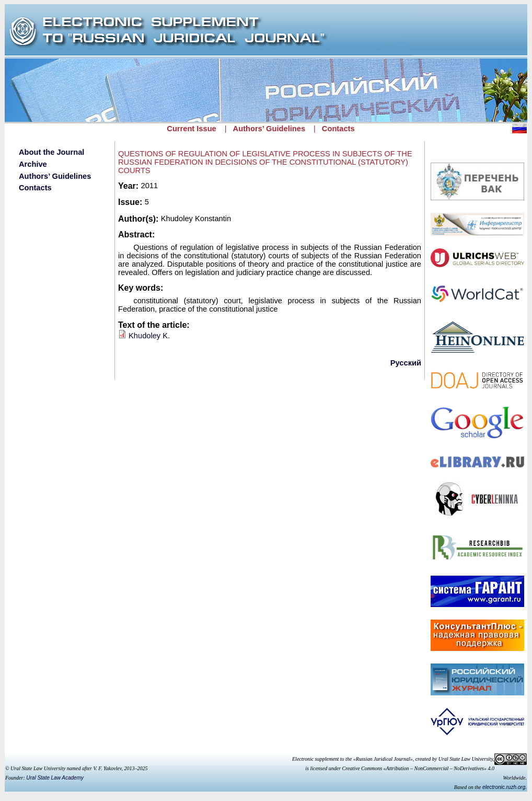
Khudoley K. (149, 336)
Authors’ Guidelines (269, 129)
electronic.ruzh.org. (505, 787)
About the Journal (51, 152)
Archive (33, 164)
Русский (406, 363)
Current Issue (191, 129)
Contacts (338, 129)
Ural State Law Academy (55, 778)
